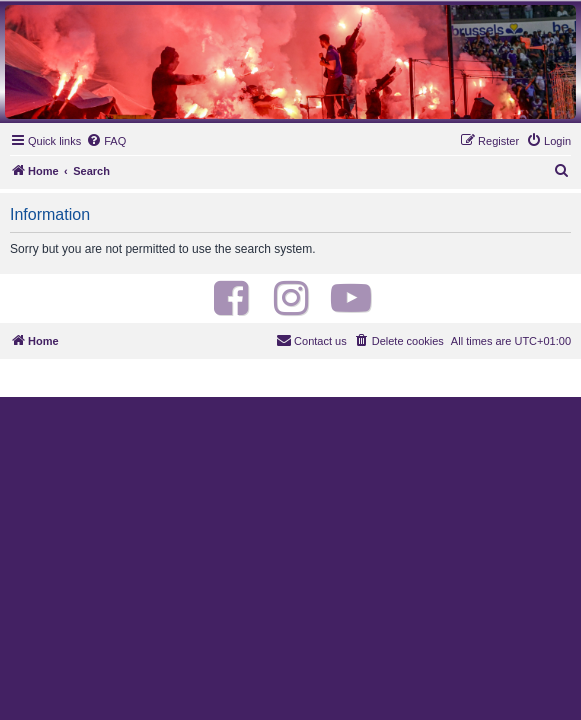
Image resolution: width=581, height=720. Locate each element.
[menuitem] (106, 141)
